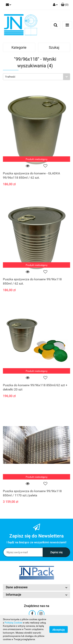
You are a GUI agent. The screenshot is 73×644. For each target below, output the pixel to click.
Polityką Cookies (13, 623)
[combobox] (36, 77)
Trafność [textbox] (10, 77)
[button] (65, 5)
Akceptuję (59, 630)
